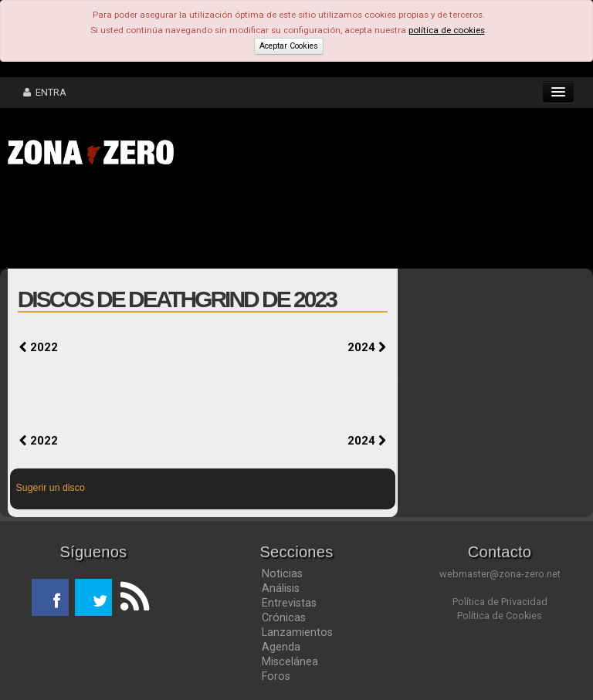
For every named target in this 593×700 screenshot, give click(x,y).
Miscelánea (290, 661)
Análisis (281, 588)
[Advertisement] (239, 222)
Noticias (282, 573)
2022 (39, 347)
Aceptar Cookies (289, 46)
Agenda (281, 647)
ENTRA (45, 92)
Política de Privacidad (500, 602)
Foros (276, 676)
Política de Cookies (500, 615)
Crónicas (284, 617)
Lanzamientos (297, 632)
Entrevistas (289, 603)
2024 (367, 347)
